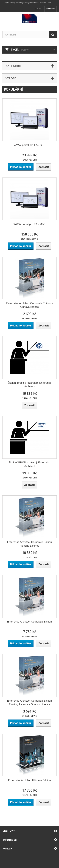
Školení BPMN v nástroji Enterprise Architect (30, 464)
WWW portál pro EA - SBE (29, 145)
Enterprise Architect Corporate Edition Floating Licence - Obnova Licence (29, 703)
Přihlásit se (50, 9)
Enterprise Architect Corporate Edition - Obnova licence (29, 305)
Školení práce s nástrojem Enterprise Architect (29, 385)
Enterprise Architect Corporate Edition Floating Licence (29, 544)
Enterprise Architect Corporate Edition (29, 622)
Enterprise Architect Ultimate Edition (29, 780)
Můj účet (8, 831)
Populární (13, 89)
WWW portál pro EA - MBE (29, 224)
